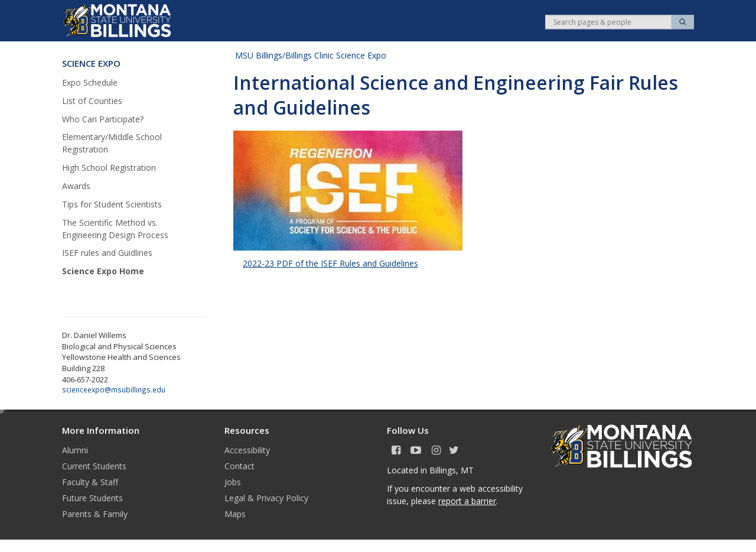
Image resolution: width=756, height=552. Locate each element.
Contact (239, 466)
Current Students (94, 466)
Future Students (92, 498)
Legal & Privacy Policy (266, 498)
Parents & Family (95, 514)
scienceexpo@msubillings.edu (114, 389)
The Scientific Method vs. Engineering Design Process (115, 229)
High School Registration (109, 168)
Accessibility (247, 450)
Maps (235, 514)
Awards (76, 186)
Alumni (75, 450)
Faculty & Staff (90, 482)
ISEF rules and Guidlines (107, 253)
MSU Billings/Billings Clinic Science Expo (311, 55)
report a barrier (467, 501)
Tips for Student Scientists (112, 204)
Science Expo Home (103, 271)
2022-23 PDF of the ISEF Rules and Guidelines (330, 263)
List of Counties (92, 101)
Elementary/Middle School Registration (112, 143)
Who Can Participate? (103, 119)
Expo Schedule (90, 82)
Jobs (233, 482)
